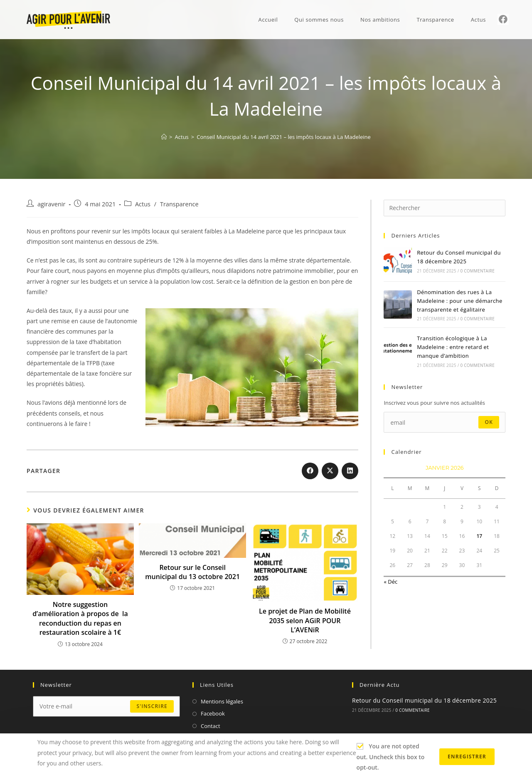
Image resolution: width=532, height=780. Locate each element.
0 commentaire (478, 271)
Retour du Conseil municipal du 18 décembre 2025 (424, 700)
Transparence (179, 204)
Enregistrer (467, 756)
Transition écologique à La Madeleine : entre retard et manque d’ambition (453, 347)
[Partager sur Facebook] (310, 471)
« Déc (390, 582)
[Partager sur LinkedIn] (350, 471)
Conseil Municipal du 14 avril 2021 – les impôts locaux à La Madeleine (284, 137)
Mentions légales (222, 701)
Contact (211, 726)
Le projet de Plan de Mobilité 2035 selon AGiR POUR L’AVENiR (305, 620)
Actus (143, 204)
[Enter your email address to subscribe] (445, 422)
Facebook (213, 713)
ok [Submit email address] (489, 422)
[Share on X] (330, 471)
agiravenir (51, 204)
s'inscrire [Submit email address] (152, 706)
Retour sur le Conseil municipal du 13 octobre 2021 (192, 572)
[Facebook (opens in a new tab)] (503, 19)
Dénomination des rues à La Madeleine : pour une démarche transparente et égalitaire (459, 301)
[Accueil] (164, 137)
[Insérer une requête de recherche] (445, 208)
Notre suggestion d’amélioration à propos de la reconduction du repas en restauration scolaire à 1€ (80, 618)
